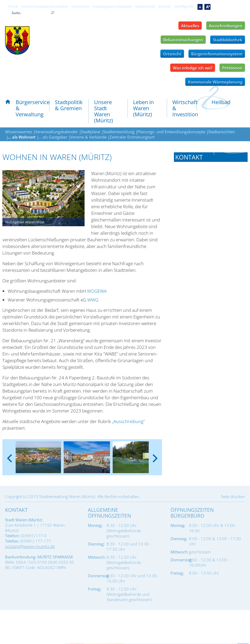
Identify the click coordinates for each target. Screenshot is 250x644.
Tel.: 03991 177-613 (193, 391)
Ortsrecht (172, 54)
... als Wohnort (22, 137)
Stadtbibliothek (228, 40)
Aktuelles (190, 26)
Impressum (80, 6)
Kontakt (165, 6)
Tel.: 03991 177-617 (193, 327)
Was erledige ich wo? (193, 68)
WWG (93, 300)
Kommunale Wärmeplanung (215, 82)
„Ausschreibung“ (128, 421)
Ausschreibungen (226, 26)
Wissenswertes (19, 132)
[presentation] (9, 454)
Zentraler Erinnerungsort (132, 137)
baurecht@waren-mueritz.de (213, 340)
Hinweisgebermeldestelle (112, 6)
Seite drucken (233, 496)
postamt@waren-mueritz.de (30, 546)
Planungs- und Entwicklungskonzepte (171, 132)
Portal (13, 6)
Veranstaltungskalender (56, 132)
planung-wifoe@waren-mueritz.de (202, 407)
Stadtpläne (91, 132)
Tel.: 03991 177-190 (193, 263)
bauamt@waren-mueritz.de (212, 212)
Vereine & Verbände (88, 137)
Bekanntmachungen (183, 40)
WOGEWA (97, 291)
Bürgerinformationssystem (217, 54)
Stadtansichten (222, 132)
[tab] (211, 157)
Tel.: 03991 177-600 (193, 199)
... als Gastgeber (53, 137)
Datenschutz (145, 6)
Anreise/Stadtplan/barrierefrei (45, 6)
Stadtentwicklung (119, 132)
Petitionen (232, 68)
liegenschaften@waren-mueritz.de (202, 279)
